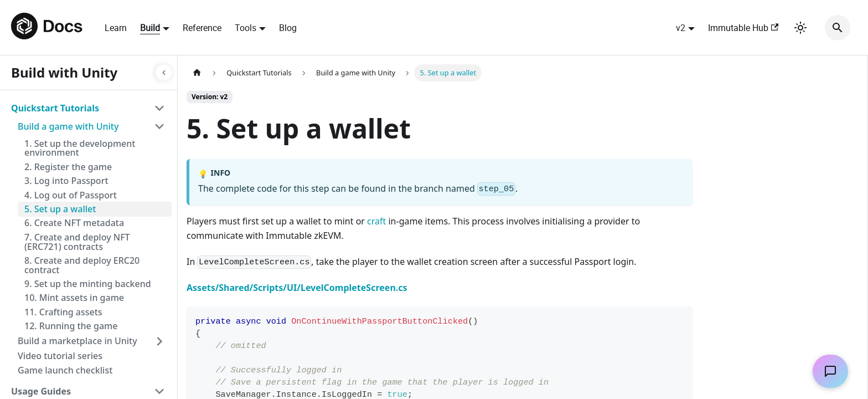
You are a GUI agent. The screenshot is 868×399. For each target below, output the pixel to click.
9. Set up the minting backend (88, 284)
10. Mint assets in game (74, 298)
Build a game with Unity (68, 126)
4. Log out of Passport (71, 195)
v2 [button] (681, 28)
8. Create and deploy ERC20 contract (82, 265)
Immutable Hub (743, 28)
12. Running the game (71, 326)
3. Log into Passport (66, 181)
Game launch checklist (65, 370)
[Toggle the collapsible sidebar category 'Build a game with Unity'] (159, 126)
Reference (202, 28)
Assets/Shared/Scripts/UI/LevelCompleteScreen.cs (297, 288)
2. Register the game (68, 167)
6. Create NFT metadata (74, 223)
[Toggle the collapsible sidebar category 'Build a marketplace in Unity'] (159, 341)
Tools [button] (246, 28)
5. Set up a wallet (60, 209)
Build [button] (150, 28)
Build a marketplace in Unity (77, 341)
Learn (116, 28)
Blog (288, 28)
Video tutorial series (60, 356)
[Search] (838, 28)
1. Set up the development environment (80, 148)
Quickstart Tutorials (55, 108)
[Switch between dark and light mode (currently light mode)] (800, 28)
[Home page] (197, 73)
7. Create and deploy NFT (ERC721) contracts (77, 242)
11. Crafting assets (63, 312)
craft (376, 221)
